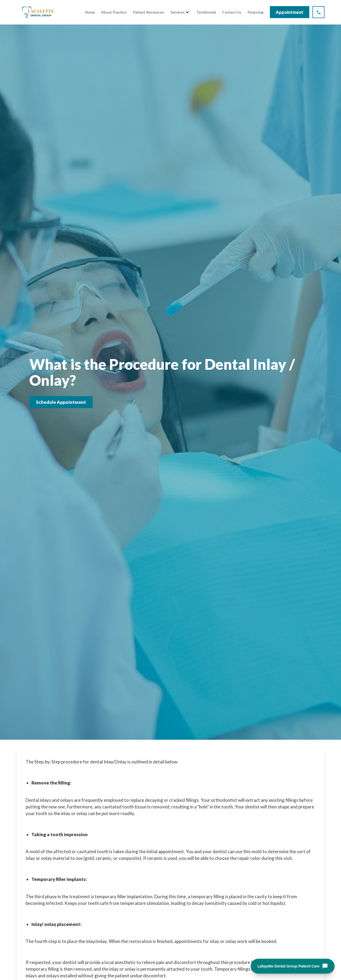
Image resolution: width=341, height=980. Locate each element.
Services (178, 12)
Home (90, 12)
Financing (256, 12)
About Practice (114, 12)
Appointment (290, 12)
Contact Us (232, 12)
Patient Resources (149, 12)
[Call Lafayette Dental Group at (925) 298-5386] (318, 12)
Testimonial (206, 12)
